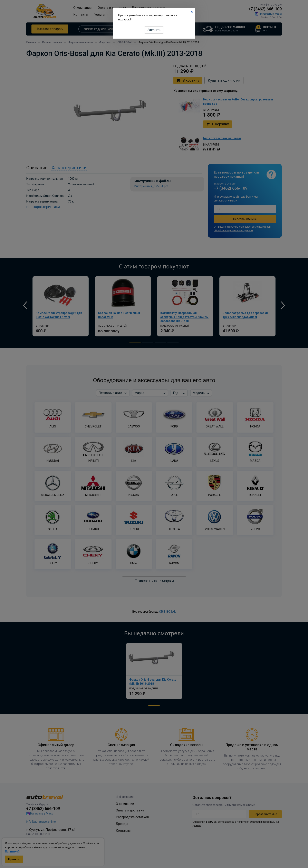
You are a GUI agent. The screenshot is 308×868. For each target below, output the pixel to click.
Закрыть (154, 30)
